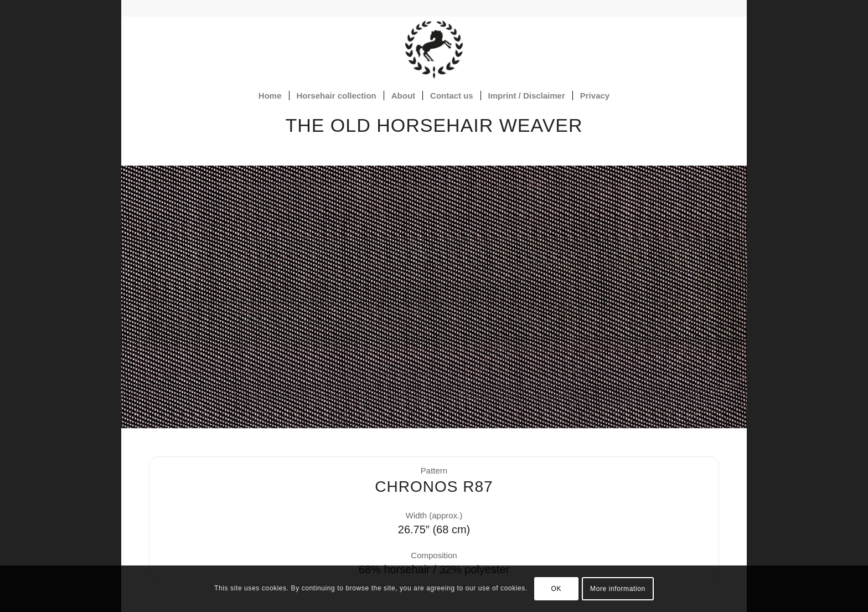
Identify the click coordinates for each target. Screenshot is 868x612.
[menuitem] (270, 96)
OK (557, 589)
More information (618, 589)
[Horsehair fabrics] (434, 49)
